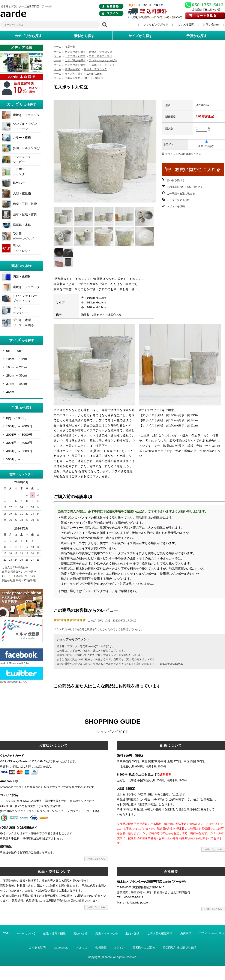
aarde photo (61, 948)
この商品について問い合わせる (185, 187)
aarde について (26, 933)
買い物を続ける (176, 180)
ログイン (119, 948)
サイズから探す (74, 74)
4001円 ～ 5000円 (19, 451)
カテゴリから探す (75, 52)
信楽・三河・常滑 (25, 204)
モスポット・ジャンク (102, 65)
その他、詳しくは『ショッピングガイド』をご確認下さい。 (98, 591)
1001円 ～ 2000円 (19, 426)
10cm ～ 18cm (17, 359)
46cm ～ (12, 392)
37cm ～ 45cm (17, 384)
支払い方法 (80, 933)
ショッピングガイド (156, 25)
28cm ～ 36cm (17, 375)
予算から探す (73, 78)
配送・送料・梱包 (54, 933)
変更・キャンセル (106, 933)
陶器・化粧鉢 (22, 276)
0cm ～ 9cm (15, 351)
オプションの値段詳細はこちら (183, 154)
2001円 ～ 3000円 (19, 434)
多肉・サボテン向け (26, 148)
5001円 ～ (13, 459)
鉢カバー (19, 183)
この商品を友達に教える (181, 194)
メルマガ (82, 948)
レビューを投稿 (176, 206)
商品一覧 (70, 47)
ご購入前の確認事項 (160, 933)
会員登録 (101, 948)
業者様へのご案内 (144, 948)
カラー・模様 (22, 138)
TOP (6, 933)
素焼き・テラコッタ (26, 115)
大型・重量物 (22, 193)
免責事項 (186, 933)
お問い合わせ (211, 25)
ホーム (57, 47)
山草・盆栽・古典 (25, 214)
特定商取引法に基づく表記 (179, 948)
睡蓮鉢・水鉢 (22, 225)
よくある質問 (186, 25)
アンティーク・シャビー (103, 60)
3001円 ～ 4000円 (19, 443)
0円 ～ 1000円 (16, 418)
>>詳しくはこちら (96, 859)
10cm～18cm (94, 74)
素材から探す (73, 69)
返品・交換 (132, 933)
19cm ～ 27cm (17, 367)
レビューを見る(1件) (179, 200)
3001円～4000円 (93, 78)
